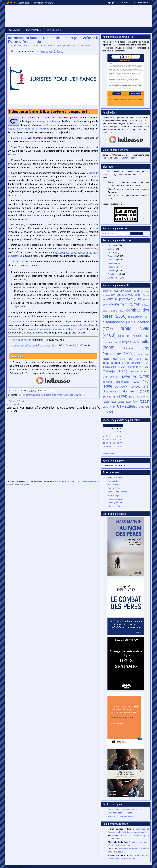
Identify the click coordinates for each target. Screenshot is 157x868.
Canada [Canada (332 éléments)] (117, 311)
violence (82, 395)
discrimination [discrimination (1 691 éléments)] (120, 322)
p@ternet (11, 2)
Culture (111, 249)
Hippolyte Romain (116, 506)
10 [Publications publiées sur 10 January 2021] (104, 439)
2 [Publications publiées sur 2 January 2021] (120, 432)
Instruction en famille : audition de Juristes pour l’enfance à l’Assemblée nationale (53, 40)
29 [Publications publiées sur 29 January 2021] (118, 447)
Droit (45, 46)
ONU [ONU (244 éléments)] (115, 377)
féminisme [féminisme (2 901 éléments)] (119, 354)
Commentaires (85, 46)
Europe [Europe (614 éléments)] (128, 342)
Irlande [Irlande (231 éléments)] (126, 359)
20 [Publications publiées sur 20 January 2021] (113, 443)
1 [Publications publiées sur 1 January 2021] (118, 432)
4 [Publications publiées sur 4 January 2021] (106, 436)
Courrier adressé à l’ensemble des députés (33, 345)
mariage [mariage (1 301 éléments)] (115, 371)
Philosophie (113, 267)
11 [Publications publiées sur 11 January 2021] (107, 439)
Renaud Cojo (114, 481)
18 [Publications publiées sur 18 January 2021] (107, 443)
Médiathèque (53, 30)
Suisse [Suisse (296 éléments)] (124, 402)
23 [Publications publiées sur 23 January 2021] (121, 443)
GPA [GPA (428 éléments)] (143, 355)
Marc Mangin (114, 495)
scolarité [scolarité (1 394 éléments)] (115, 396)
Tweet (33, 390)
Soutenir (129, 158)
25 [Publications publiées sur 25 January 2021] (107, 447)
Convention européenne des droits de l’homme (52, 329)
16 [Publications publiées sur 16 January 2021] (121, 439)
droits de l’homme (54, 395)
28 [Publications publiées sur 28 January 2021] (115, 447)
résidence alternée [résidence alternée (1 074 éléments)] (126, 391)
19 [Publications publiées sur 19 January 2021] (110, 443)
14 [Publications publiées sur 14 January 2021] (115, 439)
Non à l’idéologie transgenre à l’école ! (125, 809)
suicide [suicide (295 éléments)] (109, 402)
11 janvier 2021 (26, 46)
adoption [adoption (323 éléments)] (110, 291)
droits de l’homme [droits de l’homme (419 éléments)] (134, 336)
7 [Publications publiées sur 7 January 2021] (115, 436)
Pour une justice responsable (121, 813)
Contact (125, 2)
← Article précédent (15, 401)
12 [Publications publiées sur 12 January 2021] (110, 439)
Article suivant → (14, 404)
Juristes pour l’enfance (52, 51)
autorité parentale (26, 395)
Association (14, 30)
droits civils (40, 395)
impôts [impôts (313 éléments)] (110, 359)
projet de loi (21, 138)
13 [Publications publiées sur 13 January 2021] (113, 439)
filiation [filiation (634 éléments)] (137, 348)
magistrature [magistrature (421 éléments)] (114, 367)
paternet (13, 46)
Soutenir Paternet (141, 2)
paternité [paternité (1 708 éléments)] (136, 376)
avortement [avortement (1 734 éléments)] (125, 304)
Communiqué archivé (22, 340)
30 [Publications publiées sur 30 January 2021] (121, 447)
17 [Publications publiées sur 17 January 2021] (104, 443)
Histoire (111, 263)
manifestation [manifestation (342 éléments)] (138, 367)
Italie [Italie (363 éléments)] (143, 359)
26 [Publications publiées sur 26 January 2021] (110, 447)
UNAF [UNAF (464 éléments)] (109, 407)
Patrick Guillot (114, 488)
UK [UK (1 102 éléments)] (141, 401)
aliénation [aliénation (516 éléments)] (129, 291)
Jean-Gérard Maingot (117, 492)
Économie (112, 256)
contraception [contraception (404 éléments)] (139, 317)
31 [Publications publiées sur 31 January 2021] (104, 450)
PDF (46, 340)
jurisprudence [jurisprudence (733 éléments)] (116, 363)
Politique (62, 46)
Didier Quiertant (115, 503)
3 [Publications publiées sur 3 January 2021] (104, 436)
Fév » (112, 454)
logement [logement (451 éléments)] (140, 363)
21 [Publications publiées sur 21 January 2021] (115, 443)
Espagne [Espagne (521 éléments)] (111, 342)
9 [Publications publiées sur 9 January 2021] (120, 436)
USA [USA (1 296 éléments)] (126, 407)
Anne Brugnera (48, 125)
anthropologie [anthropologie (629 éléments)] (129, 295)
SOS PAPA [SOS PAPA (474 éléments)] (139, 397)
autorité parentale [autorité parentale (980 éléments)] (124, 299)
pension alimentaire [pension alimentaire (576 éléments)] (121, 382)
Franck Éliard (114, 485)
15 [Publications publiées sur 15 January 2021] (118, 439)
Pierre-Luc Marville (116, 499)
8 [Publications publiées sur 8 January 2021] (118, 436)
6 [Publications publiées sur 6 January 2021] (112, 436)
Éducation (53, 46)
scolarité (74, 395)
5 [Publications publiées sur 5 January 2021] (109, 436)
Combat (38, 46)
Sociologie (72, 46)
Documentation (33, 30)
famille (66, 395)
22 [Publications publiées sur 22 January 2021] (118, 443)
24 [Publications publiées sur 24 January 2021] (104, 447)
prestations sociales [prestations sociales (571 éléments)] (132, 387)
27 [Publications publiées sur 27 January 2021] (113, 447)
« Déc (105, 454)
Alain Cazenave (115, 477)
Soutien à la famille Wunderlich (122, 816)
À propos (112, 2)
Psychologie (113, 274)
